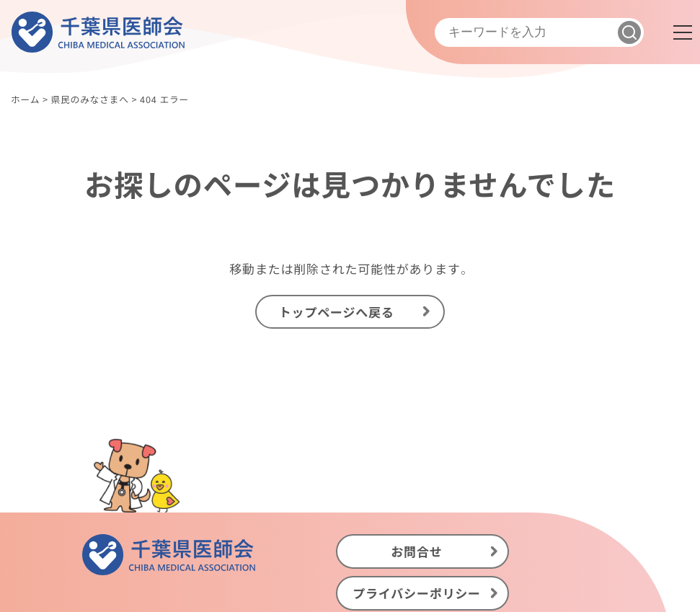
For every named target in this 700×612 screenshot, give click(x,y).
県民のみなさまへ (89, 99)
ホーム (25, 99)
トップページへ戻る (337, 312)
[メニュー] (683, 32)
